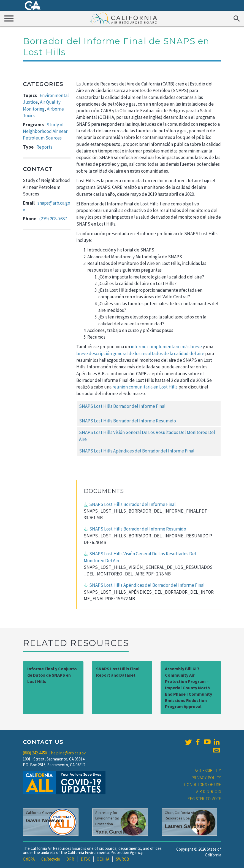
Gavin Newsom (45, 820)
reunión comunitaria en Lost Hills (145, 387)
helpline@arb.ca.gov (68, 753)
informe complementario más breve (166, 347)
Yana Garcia (110, 832)
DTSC (86, 859)
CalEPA (29, 859)
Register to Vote (204, 799)
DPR (70, 859)
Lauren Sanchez (185, 826)
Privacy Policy (207, 778)
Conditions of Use (203, 785)
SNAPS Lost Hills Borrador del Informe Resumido (128, 421)
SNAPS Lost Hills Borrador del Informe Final (122, 406)
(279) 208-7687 (53, 219)
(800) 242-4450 (35, 753)
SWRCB (123, 859)
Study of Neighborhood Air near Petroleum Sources (45, 131)
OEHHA (103, 859)
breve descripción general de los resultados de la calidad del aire (140, 353)
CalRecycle (51, 859)
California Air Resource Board (124, 18)
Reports (44, 147)
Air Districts (209, 791)
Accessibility (208, 771)
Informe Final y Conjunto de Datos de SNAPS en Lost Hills (52, 675)
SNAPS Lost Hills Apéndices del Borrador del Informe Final (137, 451)
